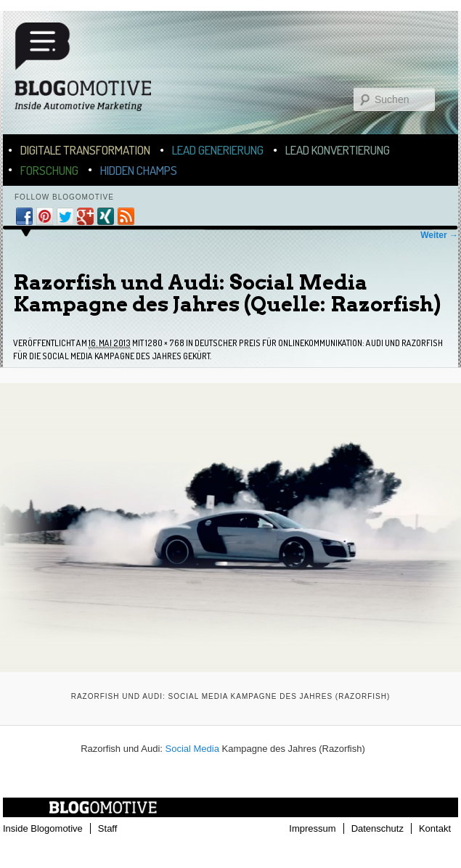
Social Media (192, 749)
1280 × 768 (165, 343)
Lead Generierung (218, 150)
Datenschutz (378, 828)
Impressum (312, 828)
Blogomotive (92, 74)
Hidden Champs (139, 170)
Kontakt (435, 828)
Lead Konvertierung (338, 150)
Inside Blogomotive (43, 828)
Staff (108, 828)
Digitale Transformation (85, 150)
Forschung (49, 170)
